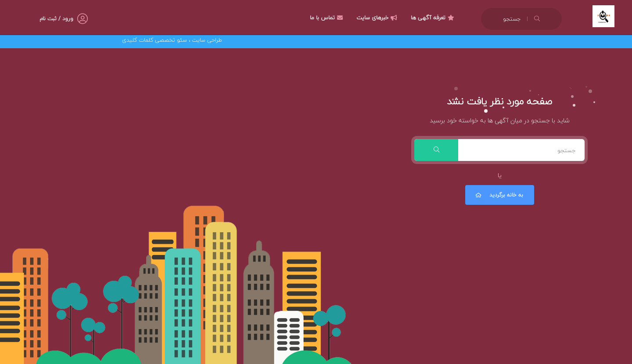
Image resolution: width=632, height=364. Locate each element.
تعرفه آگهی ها (434, 18)
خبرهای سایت (378, 18)
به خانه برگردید (499, 195)
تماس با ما (327, 18)
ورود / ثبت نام (56, 19)
